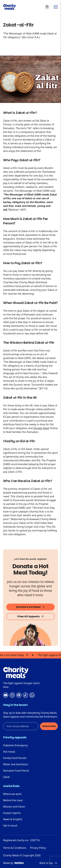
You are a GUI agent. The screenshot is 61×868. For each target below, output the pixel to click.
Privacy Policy (38, 848)
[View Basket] (47, 7)
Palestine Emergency (15, 745)
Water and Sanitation (16, 764)
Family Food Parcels (15, 758)
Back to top (49, 863)
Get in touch (10, 826)
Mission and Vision (14, 807)
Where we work (12, 794)
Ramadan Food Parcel (16, 771)
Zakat (6, 777)
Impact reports (12, 813)
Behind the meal (13, 800)
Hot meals (9, 752)
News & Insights (13, 819)
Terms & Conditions (15, 848)
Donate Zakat (41, 428)
